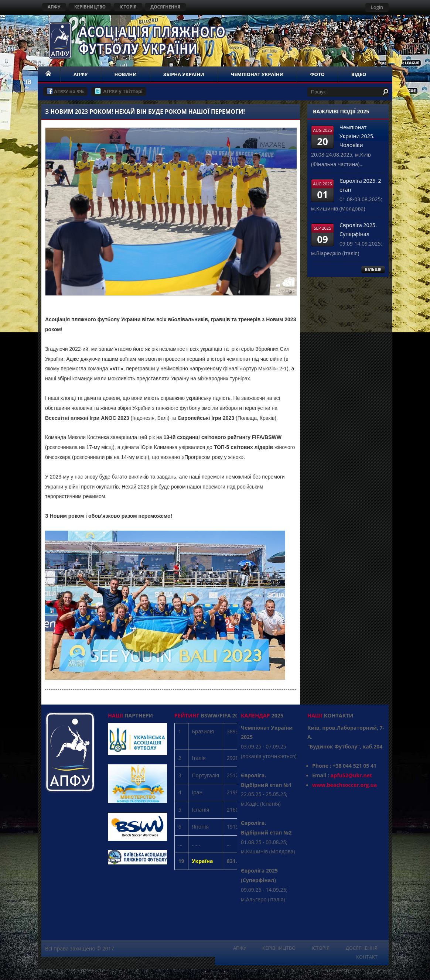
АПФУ (54, 7)
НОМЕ (49, 74)
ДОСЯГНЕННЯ (165, 7)
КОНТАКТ (367, 957)
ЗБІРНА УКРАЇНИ (184, 74)
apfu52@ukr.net (351, 775)
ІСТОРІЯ (128, 7)
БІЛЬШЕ (373, 269)
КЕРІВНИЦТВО (90, 7)
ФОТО (317, 74)
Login (377, 7)
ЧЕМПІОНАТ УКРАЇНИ (257, 74)
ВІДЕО (359, 74)
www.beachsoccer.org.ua (344, 785)
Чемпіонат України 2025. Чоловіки (357, 136)
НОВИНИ (125, 74)
